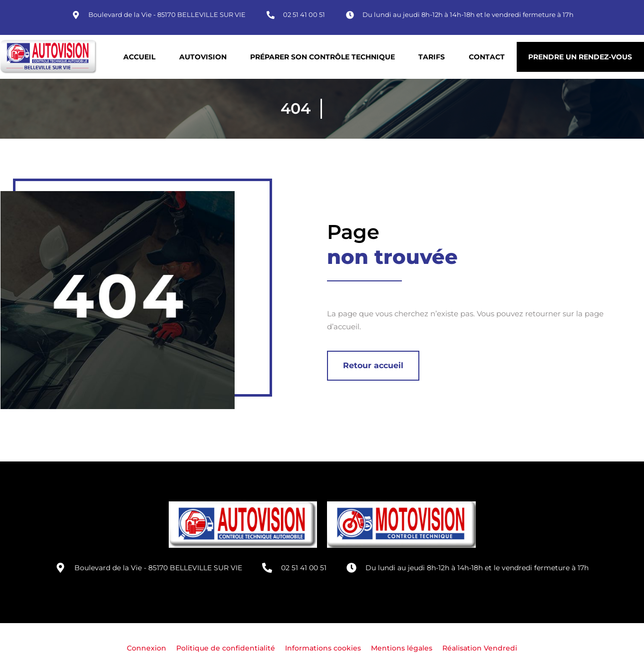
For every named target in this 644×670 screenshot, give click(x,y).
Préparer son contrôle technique (322, 57)
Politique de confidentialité (226, 648)
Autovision (203, 57)
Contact (487, 57)
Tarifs (432, 57)
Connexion (147, 648)
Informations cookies (323, 648)
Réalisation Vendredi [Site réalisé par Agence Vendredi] (480, 648)
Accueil (139, 57)
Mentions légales (402, 648)
